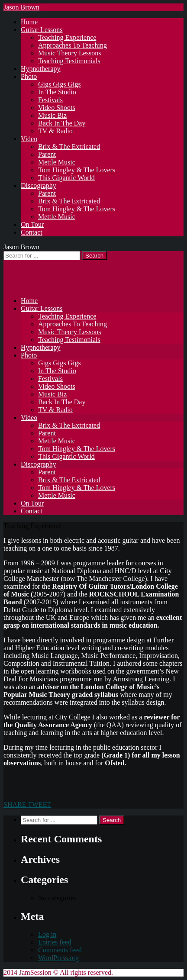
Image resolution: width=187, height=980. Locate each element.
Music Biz (52, 115)
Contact (32, 232)
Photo (29, 76)
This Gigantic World (66, 178)
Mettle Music (57, 162)
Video (29, 139)
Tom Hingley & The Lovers (77, 170)
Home (29, 22)
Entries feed (55, 942)
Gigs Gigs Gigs (60, 84)
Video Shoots (57, 108)
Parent (47, 154)
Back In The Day (62, 123)
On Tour (32, 224)
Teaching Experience (67, 37)
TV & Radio (55, 131)
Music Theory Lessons (69, 53)
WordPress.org (58, 958)
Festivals (50, 100)
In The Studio (57, 92)
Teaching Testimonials (69, 61)
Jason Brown (21, 7)
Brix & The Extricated (69, 147)
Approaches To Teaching (73, 45)
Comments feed (60, 950)
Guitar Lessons (42, 30)
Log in (47, 934)
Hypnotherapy (41, 69)
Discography (39, 185)
